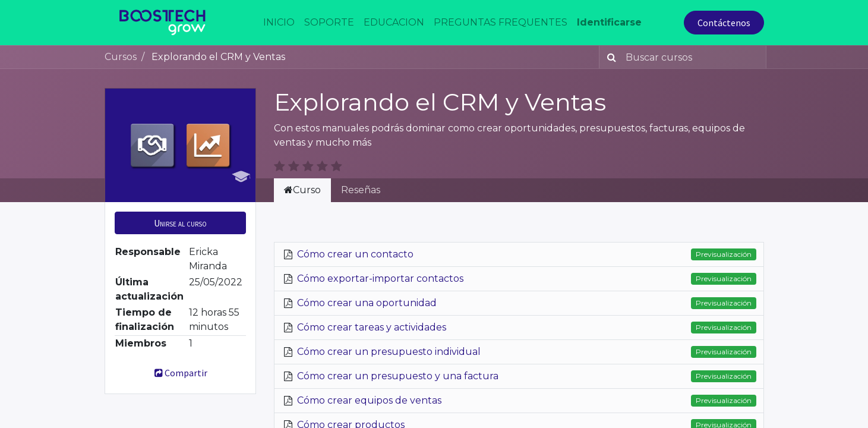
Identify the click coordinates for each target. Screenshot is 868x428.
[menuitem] (279, 23)
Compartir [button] (180, 373)
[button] (180, 223)
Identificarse (609, 22)
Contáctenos (724, 23)
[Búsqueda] (609, 57)
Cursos (121, 57)
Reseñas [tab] (361, 190)
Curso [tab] (302, 190)
